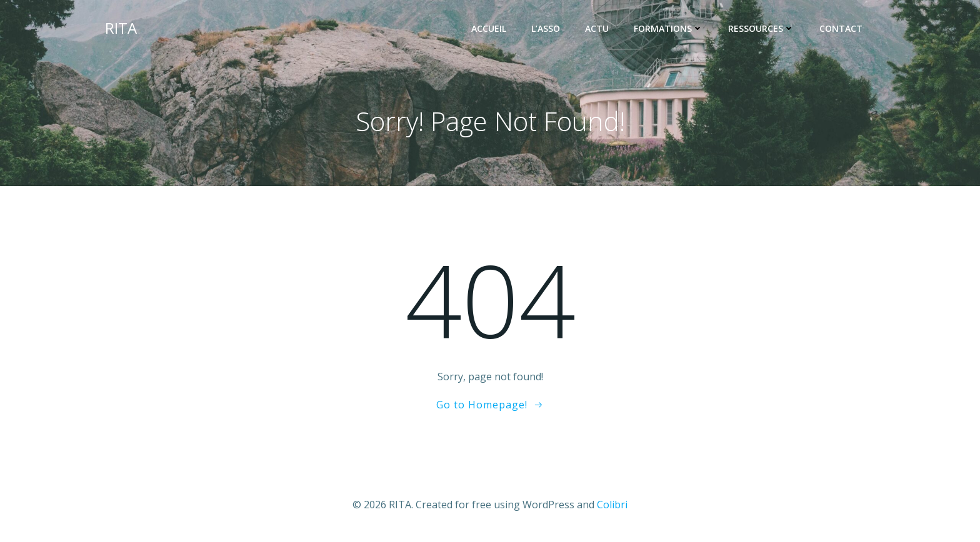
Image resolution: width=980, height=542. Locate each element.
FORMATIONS (668, 28)
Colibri (612, 505)
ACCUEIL (489, 28)
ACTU (597, 28)
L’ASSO (546, 28)
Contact (841, 28)
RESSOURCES (761, 28)
